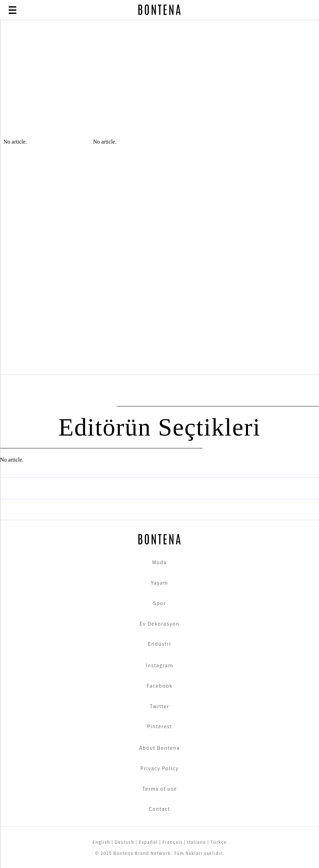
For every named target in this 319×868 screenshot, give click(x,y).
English (101, 842)
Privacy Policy (159, 768)
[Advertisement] (159, 83)
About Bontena (160, 748)
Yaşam (160, 583)
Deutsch (124, 842)
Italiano (197, 842)
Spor (159, 603)
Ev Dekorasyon (159, 624)
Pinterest (159, 726)
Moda (159, 562)
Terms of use (159, 789)
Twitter (159, 706)
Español (148, 842)
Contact (159, 809)
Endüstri (159, 644)
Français (172, 842)
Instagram (159, 665)
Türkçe (219, 842)
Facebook (159, 686)
